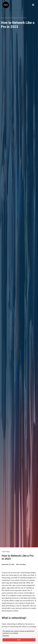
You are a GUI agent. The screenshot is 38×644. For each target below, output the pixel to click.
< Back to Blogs (6, 552)
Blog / (7, 18)
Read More (6, 636)
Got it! (19, 640)
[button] (33, 5)
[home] (6, 5)
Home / (3, 18)
